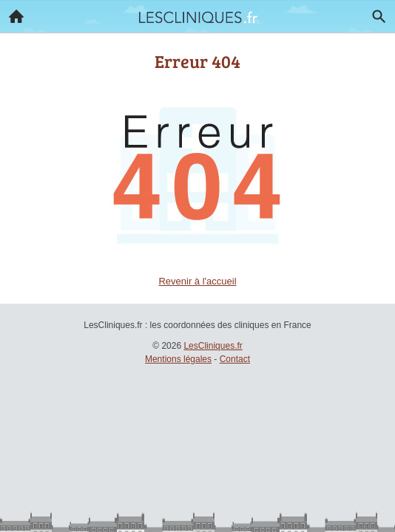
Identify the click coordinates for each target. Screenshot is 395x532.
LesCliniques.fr (213, 346)
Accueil (12, 13)
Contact (235, 359)
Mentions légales (178, 359)
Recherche (375, 13)
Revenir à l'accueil (197, 281)
